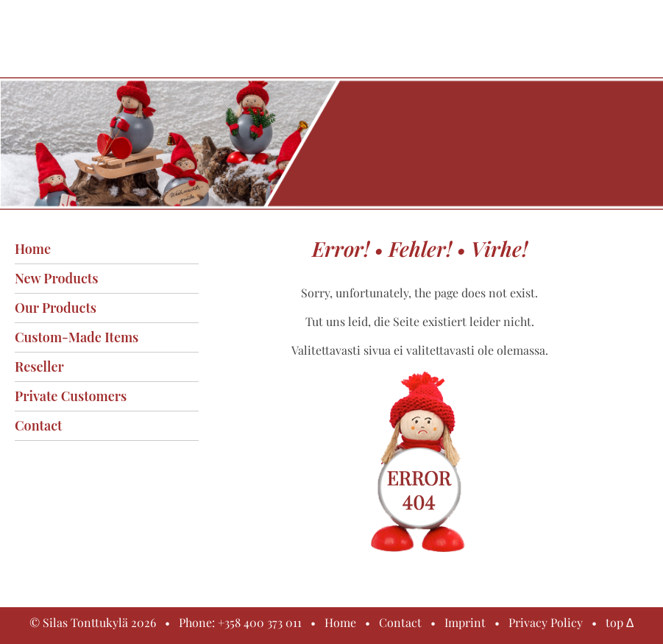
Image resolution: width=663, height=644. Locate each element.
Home (33, 249)
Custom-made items (77, 337)
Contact (38, 425)
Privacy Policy (546, 622)
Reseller (39, 367)
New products (56, 278)
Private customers (71, 396)
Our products (56, 308)
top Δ (620, 622)
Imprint (465, 622)
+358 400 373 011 (260, 622)
